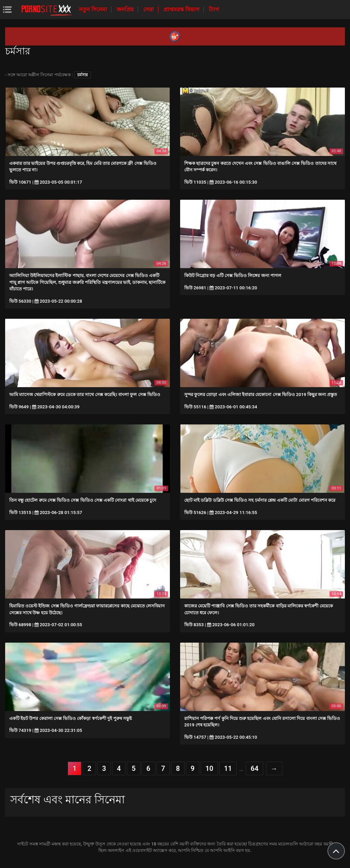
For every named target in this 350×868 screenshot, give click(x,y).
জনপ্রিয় (126, 9)
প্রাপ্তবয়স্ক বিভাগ (182, 9)
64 (254, 768)
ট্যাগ (214, 9)
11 (228, 768)
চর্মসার (83, 75)
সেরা (149, 9)
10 (209, 768)
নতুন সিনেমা (94, 9)
